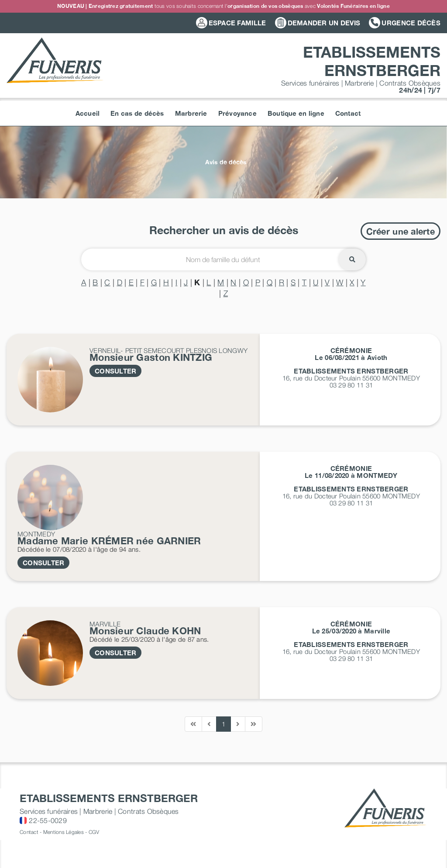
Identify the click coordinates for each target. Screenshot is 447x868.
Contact (29, 832)
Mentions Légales (64, 832)
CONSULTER (115, 371)
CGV (94, 832)
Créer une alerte (401, 231)
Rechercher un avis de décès (224, 230)
